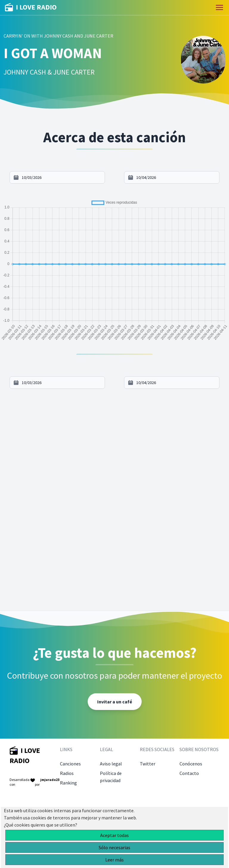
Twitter (148, 764)
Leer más (114, 860)
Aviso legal (111, 764)
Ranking (68, 783)
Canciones (70, 764)
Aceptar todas (114, 835)
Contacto (189, 773)
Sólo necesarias (114, 847)
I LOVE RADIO (31, 7)
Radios (67, 773)
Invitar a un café (115, 702)
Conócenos (191, 764)
